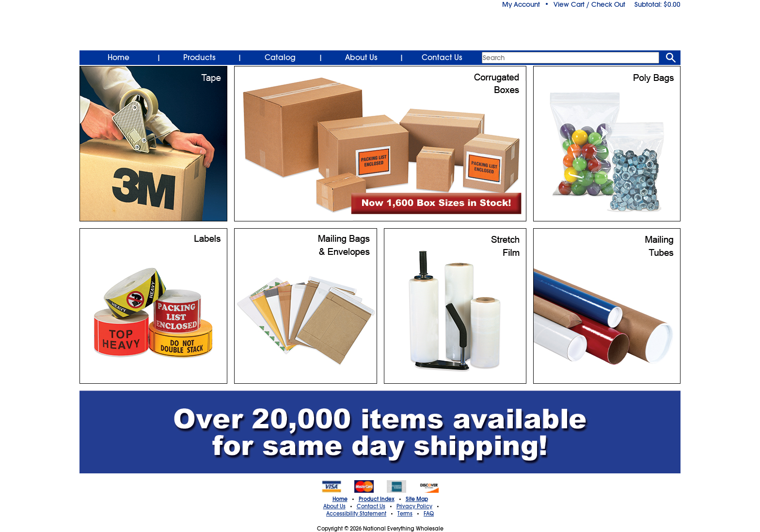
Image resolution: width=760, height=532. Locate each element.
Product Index (377, 499)
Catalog (280, 58)
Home (119, 58)
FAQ (429, 514)
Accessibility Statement (356, 514)
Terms (405, 514)
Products (199, 58)
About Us (361, 58)
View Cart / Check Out (589, 4)
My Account (521, 4)
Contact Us (442, 58)
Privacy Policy (414, 506)
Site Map (417, 499)
